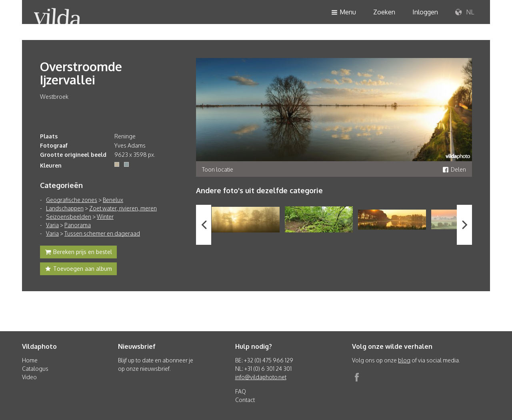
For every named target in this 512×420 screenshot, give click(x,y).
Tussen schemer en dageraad (102, 233)
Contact (245, 400)
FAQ (241, 391)
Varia (52, 225)
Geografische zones (72, 200)
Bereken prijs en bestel (78, 253)
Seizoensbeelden (69, 217)
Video (29, 377)
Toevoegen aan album (78, 270)
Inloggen (425, 12)
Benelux (113, 200)
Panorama (78, 225)
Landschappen (65, 208)
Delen (454, 169)
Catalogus (35, 369)
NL (465, 12)
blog (404, 360)
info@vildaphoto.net (261, 377)
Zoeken (384, 12)
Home (30, 360)
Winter (105, 217)
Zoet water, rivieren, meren (123, 208)
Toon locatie (218, 169)
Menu (344, 13)
